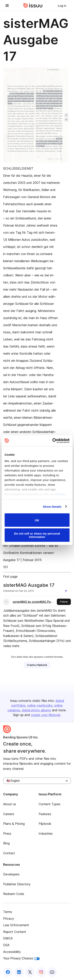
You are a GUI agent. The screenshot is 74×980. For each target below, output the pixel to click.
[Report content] (67, 591)
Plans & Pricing (14, 824)
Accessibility (12, 952)
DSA (6, 945)
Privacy (9, 919)
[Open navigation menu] (7, 6)
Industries (46, 834)
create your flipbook (46, 715)
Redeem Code (14, 894)
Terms (8, 912)
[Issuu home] (33, 6)
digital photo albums (36, 710)
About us (10, 804)
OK (37, 520)
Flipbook (45, 824)
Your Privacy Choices (21, 958)
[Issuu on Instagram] (41, 972)
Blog (6, 843)
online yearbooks (40, 705)
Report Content (15, 932)
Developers (11, 874)
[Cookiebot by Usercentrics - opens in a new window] (53, 441)
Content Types (50, 804)
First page (10, 576)
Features (45, 814)
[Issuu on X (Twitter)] (30, 972)
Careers (9, 814)
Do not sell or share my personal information (37, 535)
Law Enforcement (16, 925)
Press (7, 834)
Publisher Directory (17, 884)
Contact (9, 853)
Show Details (52, 506)
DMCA (8, 938)
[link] (62, 6)
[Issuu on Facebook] (8, 972)
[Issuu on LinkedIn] (19, 972)
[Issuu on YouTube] (52, 972)
